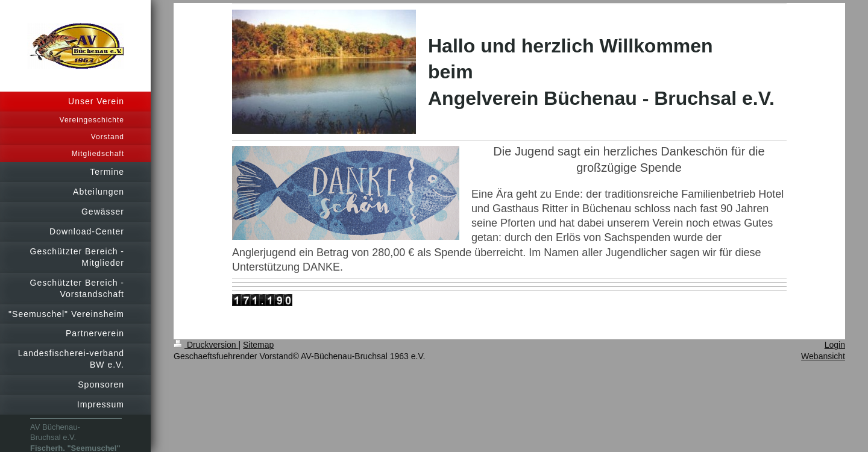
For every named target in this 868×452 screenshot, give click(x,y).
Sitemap (258, 345)
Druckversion (206, 345)
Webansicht (823, 356)
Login (835, 345)
